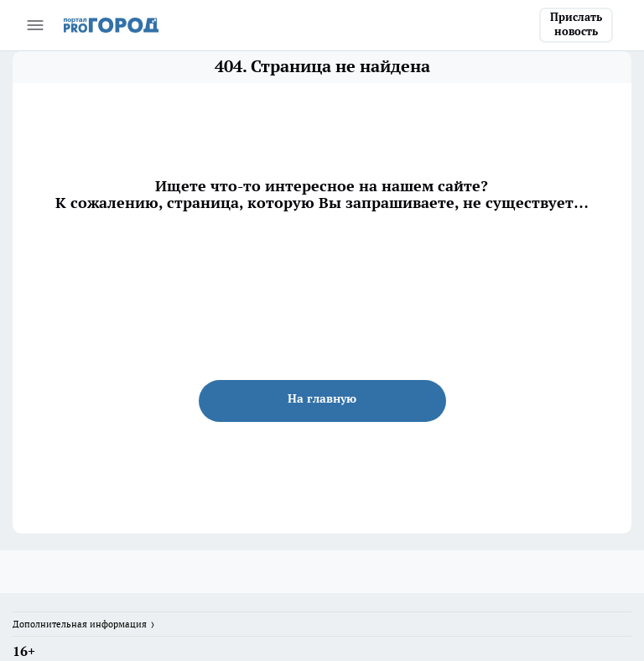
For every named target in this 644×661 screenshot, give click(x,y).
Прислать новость (576, 24)
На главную (322, 398)
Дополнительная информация (80, 624)
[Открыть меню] (35, 25)
